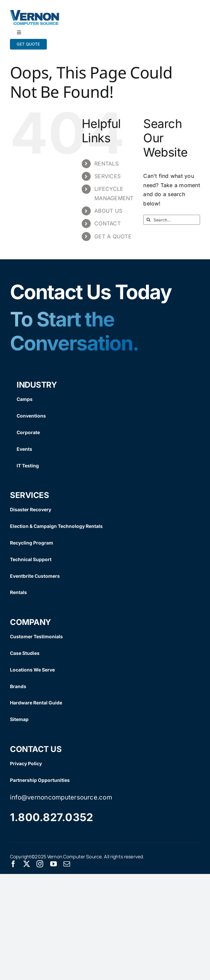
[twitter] (27, 864)
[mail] (67, 864)
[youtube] (53, 864)
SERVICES (107, 176)
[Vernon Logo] (35, 13)
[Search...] (172, 220)
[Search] (148, 220)
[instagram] (40, 864)
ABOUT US (108, 211)
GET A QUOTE (113, 236)
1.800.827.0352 (52, 817)
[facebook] (13, 864)
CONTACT (107, 223)
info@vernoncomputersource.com (61, 797)
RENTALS (106, 164)
